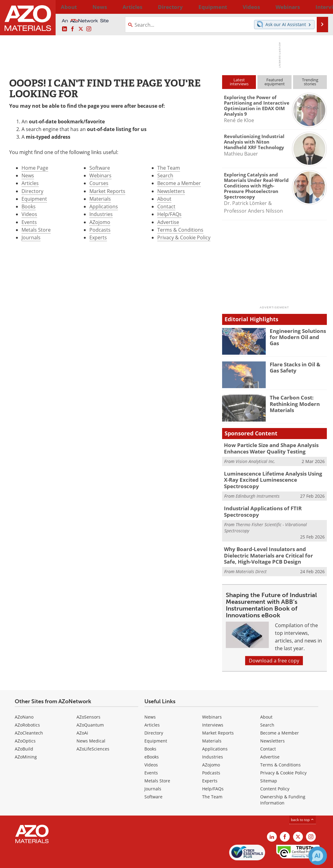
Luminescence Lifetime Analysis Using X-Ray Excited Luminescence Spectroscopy (275, 475)
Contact (166, 206)
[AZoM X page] (81, 29)
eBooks (152, 738)
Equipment (34, 199)
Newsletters (171, 191)
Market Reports (107, 191)
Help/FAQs (169, 214)
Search (165, 176)
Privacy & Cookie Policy (184, 237)
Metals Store (36, 230)
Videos (29, 214)
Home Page (35, 168)
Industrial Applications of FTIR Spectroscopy (275, 499)
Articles (30, 183)
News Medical (91, 722)
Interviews (213, 706)
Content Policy (275, 770)
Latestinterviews (239, 82)
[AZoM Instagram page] (89, 29)
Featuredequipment (275, 82)
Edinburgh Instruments (258, 487)
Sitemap (269, 762)
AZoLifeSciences (93, 730)
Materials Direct (251, 553)
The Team (169, 168)
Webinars (100, 176)
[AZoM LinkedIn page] (65, 29)
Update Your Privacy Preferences (53, 860)
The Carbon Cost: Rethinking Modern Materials (292, 403)
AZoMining (26, 738)
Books (29, 206)
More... (319, 7)
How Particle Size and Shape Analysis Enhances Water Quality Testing (267, 448)
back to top (303, 801)
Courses (99, 183)
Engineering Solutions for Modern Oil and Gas (297, 334)
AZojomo (100, 222)
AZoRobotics (27, 706)
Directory (150, 7)
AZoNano (24, 698)
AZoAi (82, 714)
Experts (98, 237)
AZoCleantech (29, 714)
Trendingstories (310, 82)
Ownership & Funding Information (283, 781)
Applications (104, 206)
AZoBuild (24, 730)
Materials (100, 199)
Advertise (168, 222)
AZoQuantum (90, 706)
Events (29, 222)
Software (100, 168)
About (164, 199)
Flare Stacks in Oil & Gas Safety (298, 367)
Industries (101, 214)
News (28, 176)
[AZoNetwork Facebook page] (72, 29)
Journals (31, 237)
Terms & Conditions (180, 230)
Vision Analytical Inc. (255, 460)
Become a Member (179, 183)
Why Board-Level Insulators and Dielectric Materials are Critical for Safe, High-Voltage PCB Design (274, 538)
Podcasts (100, 230)
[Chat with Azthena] (318, 856)
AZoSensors (88, 698)
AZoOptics (25, 722)
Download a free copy (274, 642)
